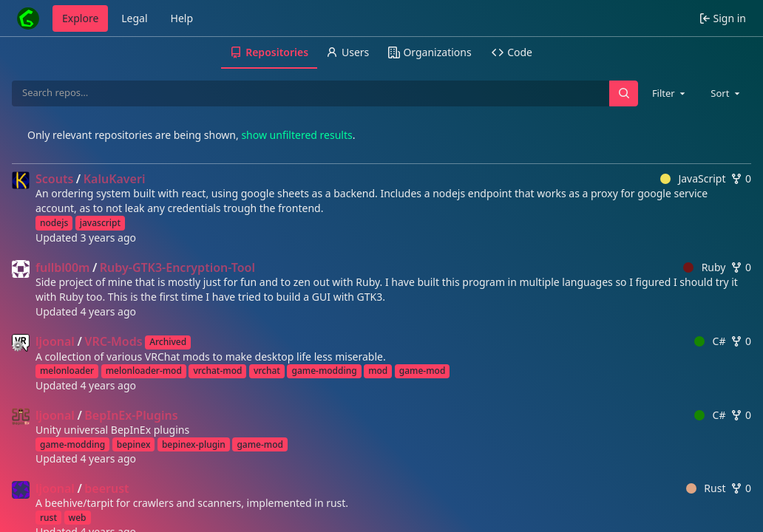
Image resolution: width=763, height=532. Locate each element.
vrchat (267, 371)
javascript (100, 223)
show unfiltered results (296, 135)
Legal (134, 18)
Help (182, 18)
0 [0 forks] (741, 178)
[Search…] (623, 93)
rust (48, 518)
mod (378, 371)
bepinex (134, 444)
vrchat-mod (217, 371)
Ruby (704, 267)
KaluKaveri (115, 179)
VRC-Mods (113, 341)
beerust (106, 488)
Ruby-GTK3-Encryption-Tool (177, 267)
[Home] (28, 18)
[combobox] (670, 93)
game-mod (423, 371)
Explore (80, 18)
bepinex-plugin (194, 444)
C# (710, 341)
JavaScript (693, 178)
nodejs (54, 223)
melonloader (67, 371)
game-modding (324, 371)
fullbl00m (62, 267)
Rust (706, 488)
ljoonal (55, 341)
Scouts (54, 179)
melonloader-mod (144, 371)
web (78, 518)
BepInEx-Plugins (131, 415)
